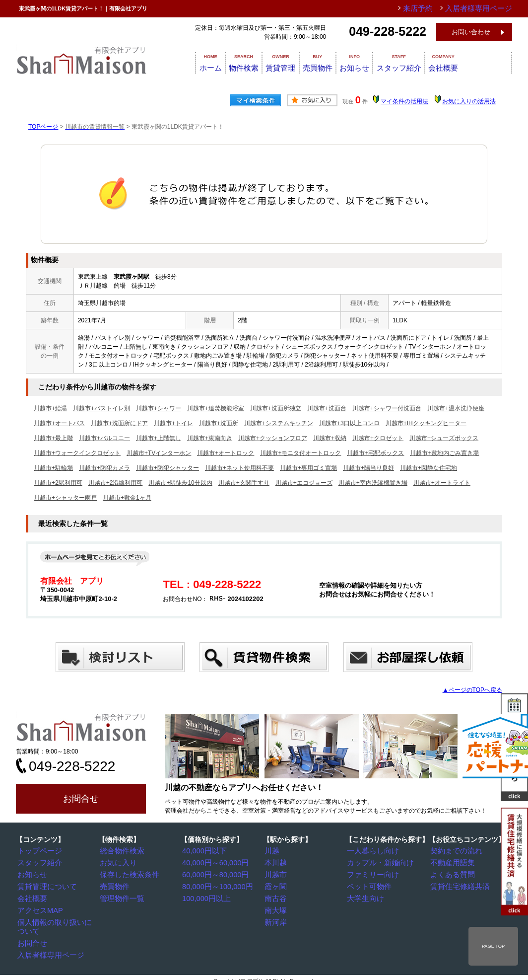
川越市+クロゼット (378, 438)
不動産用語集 (451, 862)
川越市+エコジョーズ (304, 483)
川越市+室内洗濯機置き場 (373, 483)
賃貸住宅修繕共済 (457, 885)
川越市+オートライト (442, 483)
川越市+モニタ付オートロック (300, 453)
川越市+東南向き (210, 438)
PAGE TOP (493, 946)
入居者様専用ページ (47, 942)
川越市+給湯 (50, 408)
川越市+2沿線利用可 (116, 483)
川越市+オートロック (226, 453)
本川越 (276, 862)
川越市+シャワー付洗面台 (387, 408)
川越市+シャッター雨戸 (65, 498)
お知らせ (381, 62)
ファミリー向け (371, 874)
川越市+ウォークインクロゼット (77, 453)
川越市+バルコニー (104, 438)
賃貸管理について (44, 885)
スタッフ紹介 (435, 62)
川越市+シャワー (159, 408)
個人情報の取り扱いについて (59, 919)
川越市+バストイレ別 (101, 408)
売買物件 (334, 62)
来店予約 (434, 8)
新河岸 (276, 919)
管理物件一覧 (121, 897)
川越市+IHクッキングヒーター (426, 423)
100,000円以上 (205, 897)
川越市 (276, 874)
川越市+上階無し (159, 438)
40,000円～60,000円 (212, 862)
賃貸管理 (288, 62)
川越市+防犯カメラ (104, 468)
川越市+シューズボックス (444, 438)
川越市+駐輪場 (53, 468)
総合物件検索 (121, 851)
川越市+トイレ (173, 423)
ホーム (198, 62)
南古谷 (276, 897)
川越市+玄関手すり (244, 483)
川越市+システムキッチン (279, 423)
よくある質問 (451, 874)
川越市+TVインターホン (159, 453)
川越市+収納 (330, 438)
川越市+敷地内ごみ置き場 (444, 453)
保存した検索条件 (127, 874)
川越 (273, 851)
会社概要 (488, 62)
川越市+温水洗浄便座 (456, 408)
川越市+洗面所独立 (276, 408)
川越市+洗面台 (327, 408)
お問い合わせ (471, 32)
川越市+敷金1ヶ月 (127, 498)
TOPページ (43, 127)
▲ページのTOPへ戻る (472, 690)
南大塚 (276, 908)
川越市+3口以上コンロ (349, 423)
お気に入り (118, 862)
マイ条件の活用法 (404, 101)
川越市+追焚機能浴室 (216, 408)
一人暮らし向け (371, 851)
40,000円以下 (203, 851)
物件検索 (241, 62)
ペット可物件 (368, 885)
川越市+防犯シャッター (167, 468)
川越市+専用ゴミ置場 (308, 468)
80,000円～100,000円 (214, 885)
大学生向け (365, 897)
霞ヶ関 (276, 885)
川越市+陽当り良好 (368, 468)
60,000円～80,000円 (212, 874)
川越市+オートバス (59, 423)
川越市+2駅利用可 (58, 483)
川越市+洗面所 (219, 423)
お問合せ (81, 799)
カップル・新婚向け (377, 862)
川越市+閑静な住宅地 (429, 468)
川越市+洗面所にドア (119, 423)
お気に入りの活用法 (469, 101)
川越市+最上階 (53, 438)
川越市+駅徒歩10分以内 (180, 483)
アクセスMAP (39, 908)
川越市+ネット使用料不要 (239, 468)
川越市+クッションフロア (273, 438)
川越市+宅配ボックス (375, 453)
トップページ (38, 851)
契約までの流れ (454, 851)
